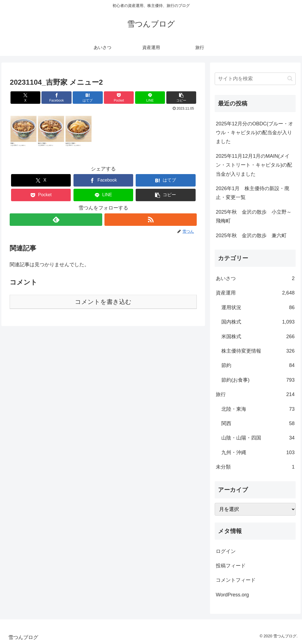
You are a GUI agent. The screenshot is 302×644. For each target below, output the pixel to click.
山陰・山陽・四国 (258, 438)
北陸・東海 (258, 409)
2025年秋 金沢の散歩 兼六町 (251, 236)
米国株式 (258, 337)
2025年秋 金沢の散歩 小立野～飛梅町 (254, 216)
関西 (258, 423)
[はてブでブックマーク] (88, 98)
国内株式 (258, 322)
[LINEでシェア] (150, 98)
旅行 (255, 394)
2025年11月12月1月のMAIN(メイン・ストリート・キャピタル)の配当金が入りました (254, 165)
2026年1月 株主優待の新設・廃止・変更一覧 (253, 193)
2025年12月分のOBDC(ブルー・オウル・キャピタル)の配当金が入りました (254, 133)
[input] (255, 79)
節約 (258, 365)
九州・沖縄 (258, 452)
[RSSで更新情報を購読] (151, 220)
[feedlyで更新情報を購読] (56, 220)
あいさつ (255, 278)
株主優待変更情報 (258, 351)
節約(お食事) (258, 380)
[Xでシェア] (25, 98)
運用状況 (258, 307)
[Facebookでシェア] (56, 98)
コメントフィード (236, 580)
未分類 (255, 467)
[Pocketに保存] (119, 98)
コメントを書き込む (103, 302)
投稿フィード (231, 566)
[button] (181, 98)
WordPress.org (232, 595)
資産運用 (255, 293)
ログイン (226, 551)
